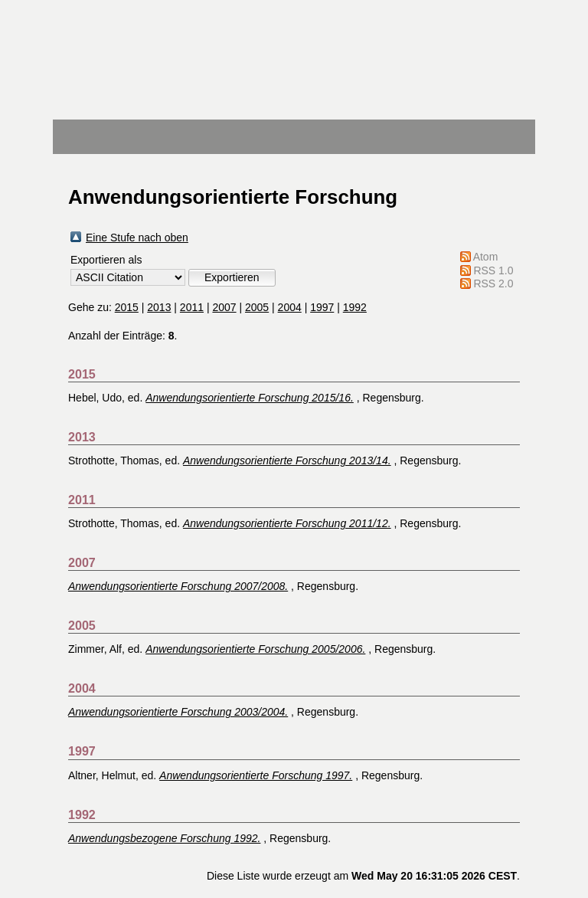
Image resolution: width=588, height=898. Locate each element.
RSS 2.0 (493, 283)
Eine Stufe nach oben (137, 238)
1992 (355, 307)
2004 (290, 307)
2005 (257, 307)
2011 (192, 307)
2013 (159, 307)
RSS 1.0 (493, 270)
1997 (322, 307)
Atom (486, 257)
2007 (224, 307)
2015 (127, 307)
